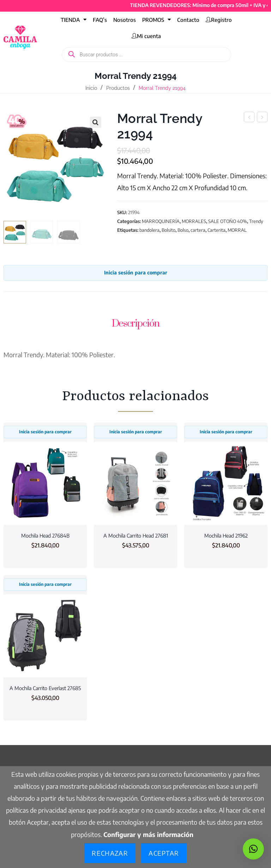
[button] (96, 122)
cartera (198, 230)
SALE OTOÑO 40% (228, 221)
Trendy (256, 221)
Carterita (216, 230)
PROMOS (156, 20)
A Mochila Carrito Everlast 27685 (45, 688)
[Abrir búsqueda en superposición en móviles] (146, 55)
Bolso (183, 230)
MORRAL (237, 230)
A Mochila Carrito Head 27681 (136, 535)
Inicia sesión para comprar (136, 272)
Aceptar (164, 853)
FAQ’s (100, 20)
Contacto (188, 20)
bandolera (149, 230)
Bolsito (168, 230)
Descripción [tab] (136, 324)
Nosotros (125, 20)
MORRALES (194, 221)
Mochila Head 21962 (226, 535)
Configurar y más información (148, 834)
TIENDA (74, 20)
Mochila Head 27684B (45, 535)
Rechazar (110, 853)
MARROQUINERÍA (161, 221)
